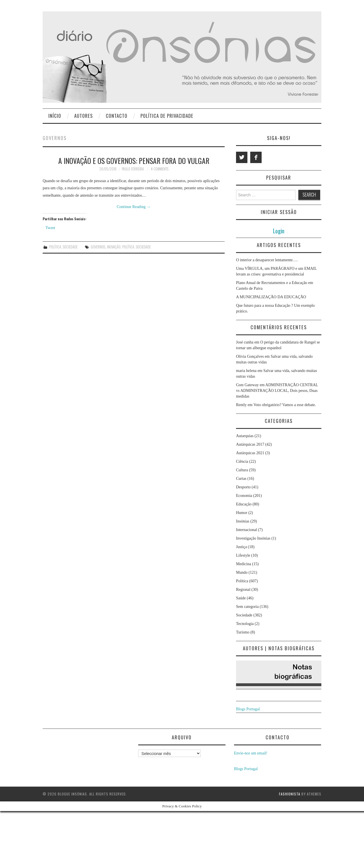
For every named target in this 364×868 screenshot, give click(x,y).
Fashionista (290, 794)
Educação (244, 504)
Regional (243, 590)
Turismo (243, 632)
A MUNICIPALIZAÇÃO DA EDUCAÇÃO (271, 297)
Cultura (242, 470)
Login (279, 231)
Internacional (247, 530)
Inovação (114, 247)
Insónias (243, 521)
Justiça (241, 547)
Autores (83, 116)
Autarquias (245, 436)
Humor (242, 513)
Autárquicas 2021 (250, 453)
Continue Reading (134, 207)
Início (55, 116)
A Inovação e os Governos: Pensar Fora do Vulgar (134, 161)
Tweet (50, 228)
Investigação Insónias (253, 538)
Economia (244, 496)
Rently (241, 405)
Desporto (243, 487)
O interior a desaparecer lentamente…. (267, 260)
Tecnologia (245, 624)
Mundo (242, 572)
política (128, 247)
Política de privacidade (167, 116)
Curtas (241, 479)
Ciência (242, 461)
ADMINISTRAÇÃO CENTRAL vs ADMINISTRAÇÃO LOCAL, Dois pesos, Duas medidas (277, 391)
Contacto (117, 116)
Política (55, 247)
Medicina (244, 564)
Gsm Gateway (247, 385)
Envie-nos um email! (251, 753)
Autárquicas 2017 (250, 444)
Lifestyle (243, 555)
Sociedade (70, 247)
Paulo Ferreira (133, 169)
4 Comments (160, 169)
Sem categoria (247, 607)
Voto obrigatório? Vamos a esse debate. (285, 405)
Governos (98, 247)
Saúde (241, 598)
